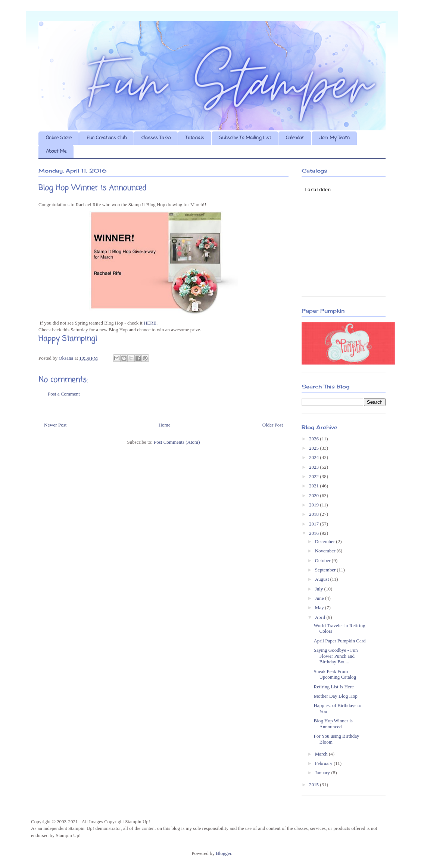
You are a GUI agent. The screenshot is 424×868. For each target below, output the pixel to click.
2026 (314, 439)
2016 (314, 533)
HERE (150, 323)
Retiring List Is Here (333, 687)
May (320, 607)
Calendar (295, 138)
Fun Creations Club (107, 138)
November (326, 551)
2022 (314, 476)
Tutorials (195, 138)
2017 (314, 524)
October (323, 560)
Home (165, 425)
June (320, 598)
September (326, 570)
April (321, 617)
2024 (314, 457)
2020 (314, 495)
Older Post (273, 425)
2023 (314, 467)
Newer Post (55, 425)
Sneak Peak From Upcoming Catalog (335, 674)
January (323, 773)
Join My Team (334, 138)
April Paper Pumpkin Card (339, 641)
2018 (314, 514)
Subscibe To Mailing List (245, 138)
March (322, 754)
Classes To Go (156, 138)
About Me (56, 151)
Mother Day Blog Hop (335, 696)
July (320, 589)
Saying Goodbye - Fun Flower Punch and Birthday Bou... (336, 656)
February (324, 763)
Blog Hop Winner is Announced (333, 724)
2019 (314, 505)
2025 (314, 448)
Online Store (59, 138)
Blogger (223, 853)
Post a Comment (64, 394)
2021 (314, 486)
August (323, 579)
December (326, 541)
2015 (314, 785)
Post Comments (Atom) (177, 442)
